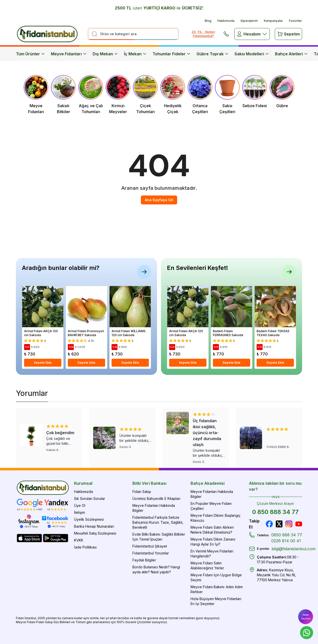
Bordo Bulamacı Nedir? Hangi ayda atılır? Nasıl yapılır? (156, 569)
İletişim (79, 512)
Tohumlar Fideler (172, 54)
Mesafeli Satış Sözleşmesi (95, 533)
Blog (208, 21)
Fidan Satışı (142, 492)
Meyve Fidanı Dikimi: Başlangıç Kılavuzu (216, 518)
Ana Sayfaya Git (159, 200)
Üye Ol (80, 505)
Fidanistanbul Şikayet (150, 546)
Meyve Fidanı (26, 622)
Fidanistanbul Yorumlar (151, 553)
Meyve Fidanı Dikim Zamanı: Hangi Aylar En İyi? (213, 542)
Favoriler (296, 21)
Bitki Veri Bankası (149, 483)
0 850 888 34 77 (275, 512)
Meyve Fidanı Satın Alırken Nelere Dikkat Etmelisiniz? (212, 530)
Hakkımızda (226, 21)
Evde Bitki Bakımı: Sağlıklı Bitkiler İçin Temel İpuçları (159, 537)
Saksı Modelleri (252, 54)
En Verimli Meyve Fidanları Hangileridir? (212, 554)
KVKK (79, 540)
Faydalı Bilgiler (144, 560)
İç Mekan (135, 54)
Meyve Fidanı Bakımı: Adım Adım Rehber (217, 589)
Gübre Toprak (213, 54)
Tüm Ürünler (30, 54)
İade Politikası (85, 547)
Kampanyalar (273, 21)
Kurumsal (83, 483)
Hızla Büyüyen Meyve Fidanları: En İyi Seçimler (216, 601)
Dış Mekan (105, 54)
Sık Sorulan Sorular (90, 499)
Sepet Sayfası (306, 617)
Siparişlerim (249, 21)
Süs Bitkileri (62, 622)
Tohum (81, 622)
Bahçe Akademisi (208, 483)
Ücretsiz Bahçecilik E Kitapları (156, 499)
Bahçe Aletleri (291, 54)
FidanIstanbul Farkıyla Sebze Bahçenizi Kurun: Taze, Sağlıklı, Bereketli (158, 522)
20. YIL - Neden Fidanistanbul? (203, 34)
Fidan (20, 618)
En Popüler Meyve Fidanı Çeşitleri (211, 506)
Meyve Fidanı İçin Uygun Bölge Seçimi (216, 577)
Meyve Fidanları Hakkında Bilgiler (154, 508)
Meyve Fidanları (69, 54)
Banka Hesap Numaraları (94, 526)
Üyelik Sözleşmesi (89, 519)
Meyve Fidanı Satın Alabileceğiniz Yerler (207, 565)
